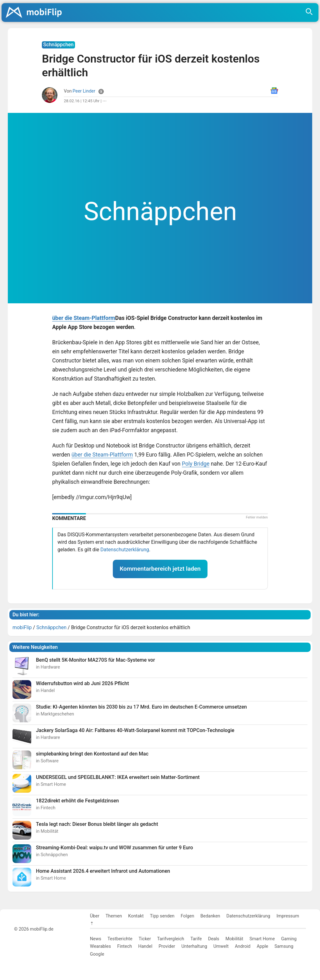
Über (95, 916)
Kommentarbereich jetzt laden (160, 569)
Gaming (289, 939)
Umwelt (221, 946)
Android (242, 946)
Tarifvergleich (171, 939)
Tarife (196, 939)
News (96, 939)
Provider (167, 946)
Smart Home (262, 939)
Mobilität (235, 939)
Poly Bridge (196, 464)
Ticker (145, 939)
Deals (214, 939)
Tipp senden (162, 916)
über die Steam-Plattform (84, 318)
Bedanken (210, 916)
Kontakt (136, 916)
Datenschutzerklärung (125, 550)
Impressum (288, 916)
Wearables (100, 946)
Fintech (125, 946)
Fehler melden (257, 517)
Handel (145, 946)
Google (97, 954)
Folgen (187, 916)
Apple (262, 946)
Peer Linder (84, 91)
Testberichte (120, 939)
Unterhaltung (194, 946)
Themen (114, 916)
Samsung (284, 946)
